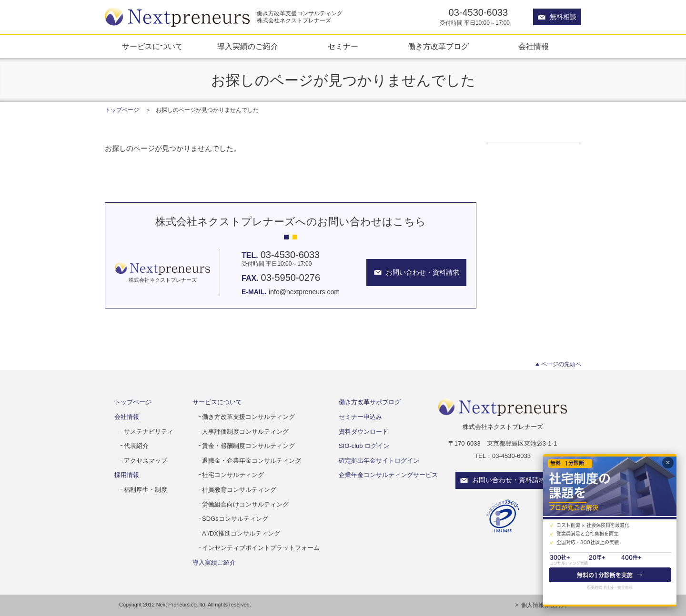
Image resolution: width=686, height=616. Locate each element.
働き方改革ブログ (438, 46)
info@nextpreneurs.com (304, 292)
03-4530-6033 (479, 12)
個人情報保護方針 (544, 605)
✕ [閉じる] (668, 463)
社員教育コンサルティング (239, 490)
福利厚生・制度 (146, 490)
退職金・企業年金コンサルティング (252, 461)
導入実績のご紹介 (248, 46)
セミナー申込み (360, 417)
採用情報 (127, 475)
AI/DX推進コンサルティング (241, 533)
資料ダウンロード (363, 432)
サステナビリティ (149, 432)
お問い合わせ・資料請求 (509, 480)
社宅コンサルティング (233, 475)
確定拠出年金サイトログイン (379, 461)
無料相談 (563, 17)
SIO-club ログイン (364, 446)
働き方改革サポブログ (370, 402)
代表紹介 (136, 446)
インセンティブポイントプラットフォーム (261, 548)
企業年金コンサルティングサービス (388, 475)
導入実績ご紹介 (214, 562)
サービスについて (152, 46)
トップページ (122, 110)
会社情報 (534, 46)
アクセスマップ (146, 461)
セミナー (343, 46)
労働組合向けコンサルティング (245, 504)
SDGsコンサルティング (235, 519)
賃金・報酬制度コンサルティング (248, 446)
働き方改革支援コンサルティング (248, 417)
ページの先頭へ (561, 364)
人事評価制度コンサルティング (245, 432)
